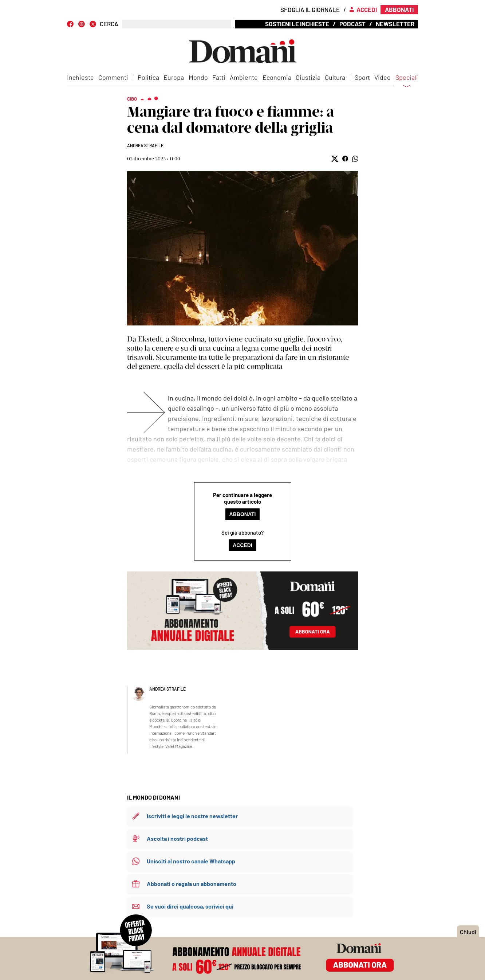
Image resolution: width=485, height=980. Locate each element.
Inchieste (80, 77)
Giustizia (308, 77)
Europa (174, 77)
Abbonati (243, 514)
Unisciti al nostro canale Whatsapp (191, 861)
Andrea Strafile (145, 145)
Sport (362, 77)
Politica (148, 77)
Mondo (198, 77)
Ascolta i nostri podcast (177, 838)
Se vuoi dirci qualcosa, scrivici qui (190, 906)
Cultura (335, 77)
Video (383, 77)
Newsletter (395, 24)
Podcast (352, 24)
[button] (335, 159)
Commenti (113, 77)
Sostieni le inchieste (297, 24)
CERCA (109, 24)
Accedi (242, 545)
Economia (277, 77)
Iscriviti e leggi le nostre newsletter (192, 816)
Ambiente (244, 77)
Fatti (219, 77)
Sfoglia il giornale (310, 9)
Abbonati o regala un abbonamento (192, 884)
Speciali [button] (407, 82)
